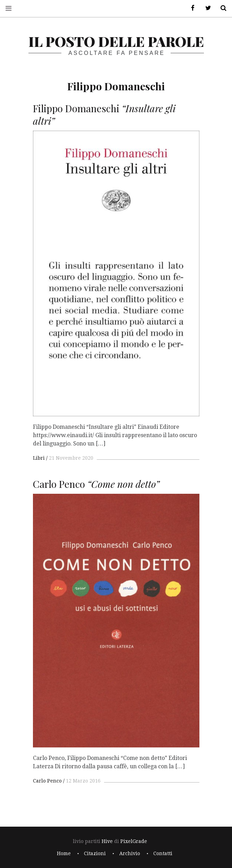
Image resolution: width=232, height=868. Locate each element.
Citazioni (95, 853)
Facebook (190, 8)
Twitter (206, 8)
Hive (107, 841)
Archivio (130, 853)
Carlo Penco (47, 781)
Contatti (163, 853)
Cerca (221, 8)
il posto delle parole (116, 41)
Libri (39, 458)
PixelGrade (134, 841)
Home (64, 853)
